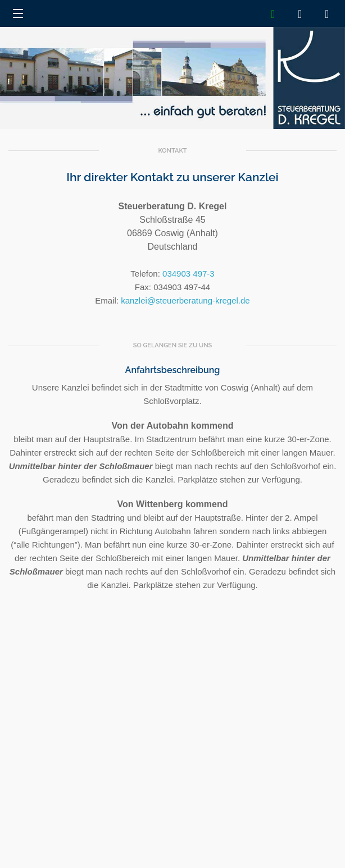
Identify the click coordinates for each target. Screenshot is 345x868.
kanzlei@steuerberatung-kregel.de (185, 300)
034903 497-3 (189, 274)
